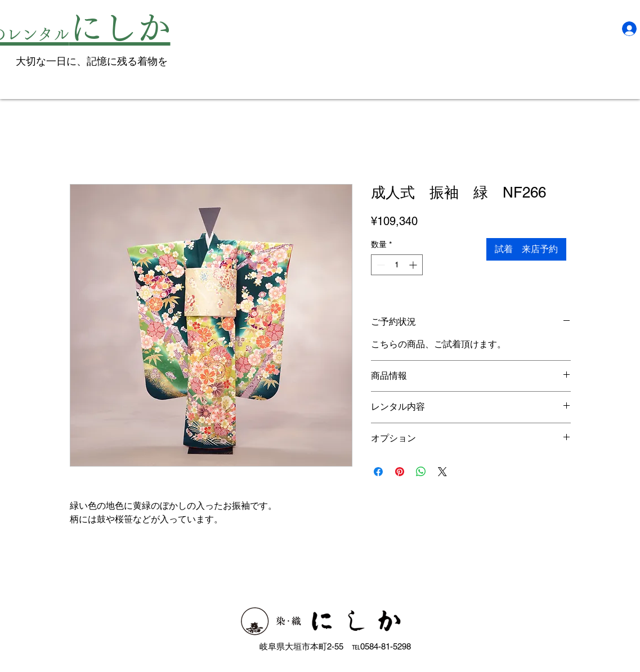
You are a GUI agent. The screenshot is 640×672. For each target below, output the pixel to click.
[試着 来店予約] (526, 249)
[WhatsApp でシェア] (421, 472)
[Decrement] (380, 265)
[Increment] (414, 265)
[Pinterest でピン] (400, 472)
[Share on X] (442, 472)
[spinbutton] (397, 265)
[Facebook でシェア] (378, 472)
